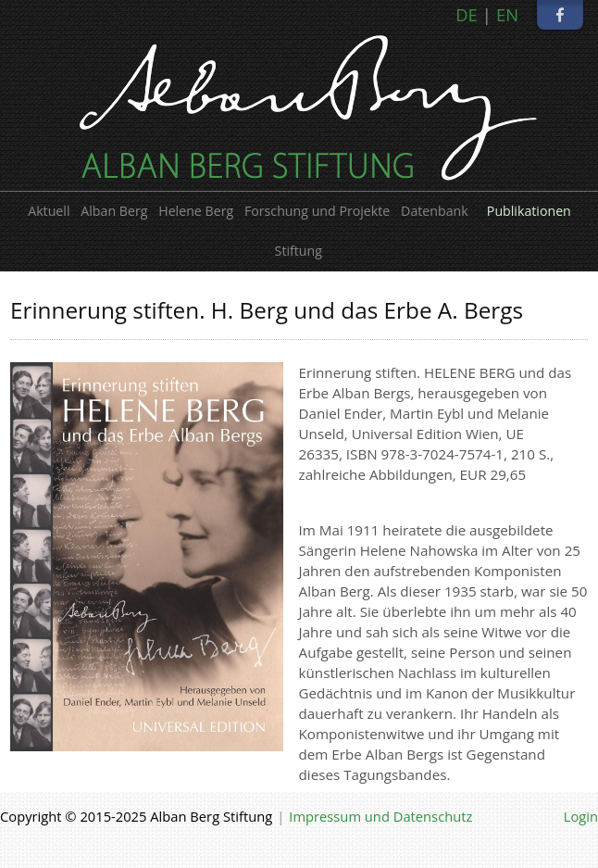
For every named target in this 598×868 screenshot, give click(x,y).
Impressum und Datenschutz (380, 816)
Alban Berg (114, 211)
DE (467, 14)
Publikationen (529, 211)
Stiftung (299, 251)
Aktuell (49, 211)
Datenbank (435, 211)
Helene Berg (196, 211)
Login (581, 816)
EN (507, 14)
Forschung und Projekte (317, 211)
